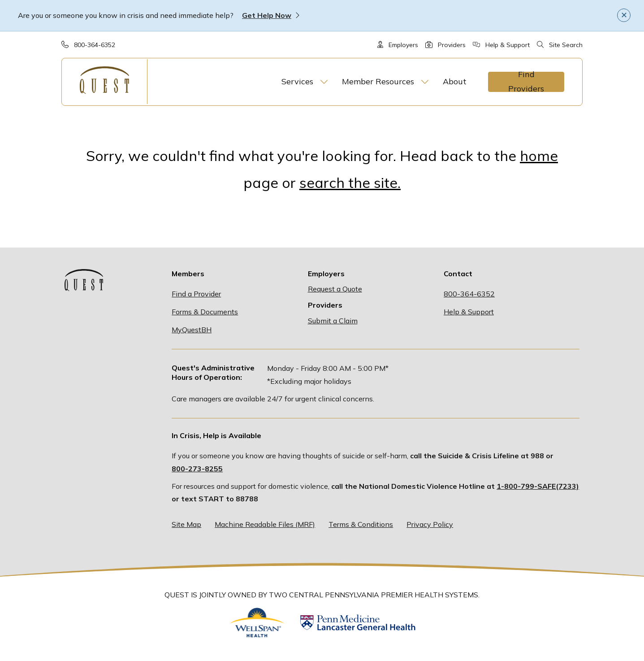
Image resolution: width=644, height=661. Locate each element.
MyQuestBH (192, 330)
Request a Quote (335, 289)
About (455, 81)
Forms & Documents (205, 312)
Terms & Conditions (361, 524)
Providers (452, 45)
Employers (403, 45)
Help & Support (508, 45)
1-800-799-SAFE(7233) (538, 486)
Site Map (186, 524)
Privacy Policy (430, 524)
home (539, 156)
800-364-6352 (95, 45)
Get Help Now (267, 15)
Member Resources (378, 81)
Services (297, 81)
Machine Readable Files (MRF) (265, 524)
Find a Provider (196, 294)
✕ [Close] (624, 15)
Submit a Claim (333, 321)
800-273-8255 (197, 469)
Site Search (566, 45)
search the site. (350, 183)
